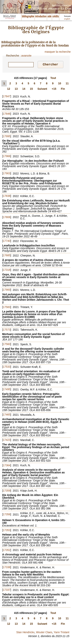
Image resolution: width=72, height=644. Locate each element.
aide (49, 17)
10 (60, 84)
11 (67, 84)
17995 (7, 137)
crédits (56, 17)
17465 (7, 415)
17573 (7, 330)
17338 (7, 568)
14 (24, 89)
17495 (7, 390)
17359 (7, 491)
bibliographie (28, 17)
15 (31, 89)
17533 (7, 367)
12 (9, 89)
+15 (54, 89)
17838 (7, 196)
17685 (7, 256)
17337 (7, 590)
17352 (7, 551)
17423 (7, 440)
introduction (41, 17)
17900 (7, 290)
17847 (7, 97)
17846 (7, 114)
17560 (7, 345)
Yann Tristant (62, 633)
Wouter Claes (44, 633)
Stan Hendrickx (25, 633)
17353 (7, 531)
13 (16, 89)
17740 (7, 241)
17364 (7, 466)
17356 (7, 515)
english (67, 19)
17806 (7, 218)
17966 (7, 157)
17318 (7, 270)
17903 (7, 174)
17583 (7, 308)
